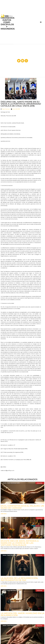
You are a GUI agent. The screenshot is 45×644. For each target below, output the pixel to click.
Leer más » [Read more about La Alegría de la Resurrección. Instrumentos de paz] (4, 586)
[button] (41, 22)
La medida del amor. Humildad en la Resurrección (22, 614)
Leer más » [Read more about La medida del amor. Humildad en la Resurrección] (4, 621)
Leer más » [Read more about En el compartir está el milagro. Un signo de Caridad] (4, 514)
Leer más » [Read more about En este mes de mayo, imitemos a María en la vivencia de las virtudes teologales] (4, 551)
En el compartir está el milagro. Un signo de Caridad (22, 507)
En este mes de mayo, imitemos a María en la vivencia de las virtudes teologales (20, 543)
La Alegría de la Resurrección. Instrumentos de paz (19, 579)
